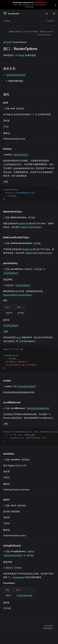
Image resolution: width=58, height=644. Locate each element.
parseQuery (18, 577)
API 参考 (7, 42)
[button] (56, 5)
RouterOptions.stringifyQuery (17, 295)
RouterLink (23, 223)
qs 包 (19, 337)
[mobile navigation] (54, 14)
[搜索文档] (47, 14)
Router (21, 55)
